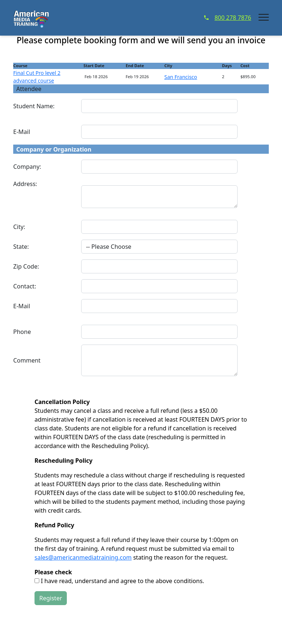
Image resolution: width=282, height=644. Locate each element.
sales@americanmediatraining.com (83, 557)
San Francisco (180, 77)
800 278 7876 (228, 18)
